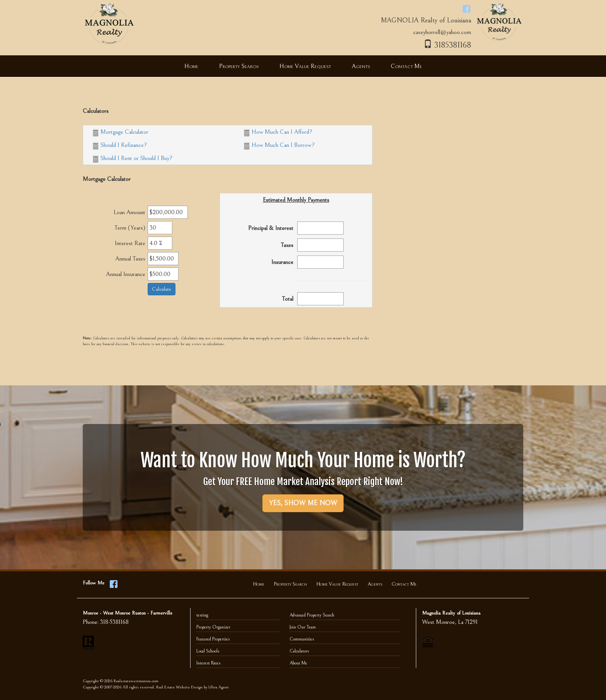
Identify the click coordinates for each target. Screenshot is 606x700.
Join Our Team (303, 627)
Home (259, 584)
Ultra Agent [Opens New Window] (219, 687)
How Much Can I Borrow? (279, 145)
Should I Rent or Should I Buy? (133, 158)
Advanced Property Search (312, 615)
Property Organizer (213, 627)
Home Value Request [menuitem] (305, 66)
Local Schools (208, 651)
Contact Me (404, 584)
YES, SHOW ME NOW (303, 503)
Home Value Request (337, 584)
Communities (302, 639)
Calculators (299, 651)
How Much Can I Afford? (278, 132)
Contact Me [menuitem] (406, 66)
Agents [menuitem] (361, 66)
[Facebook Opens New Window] (466, 9)
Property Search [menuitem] (239, 66)
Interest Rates (208, 663)
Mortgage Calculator (121, 132)
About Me (298, 663)
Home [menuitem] (191, 66)
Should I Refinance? (120, 145)
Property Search (290, 584)
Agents (375, 584)
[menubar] (303, 66)
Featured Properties (213, 639)
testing (202, 615)
